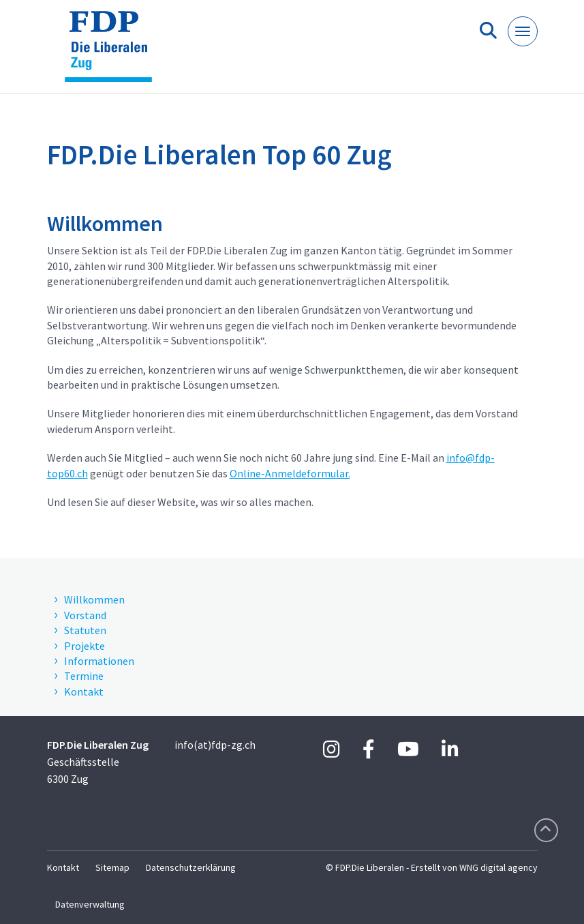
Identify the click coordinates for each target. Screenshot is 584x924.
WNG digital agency (498, 867)
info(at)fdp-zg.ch (215, 745)
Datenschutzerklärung (191, 867)
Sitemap (112, 867)
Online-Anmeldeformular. (290, 473)
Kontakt (63, 867)
